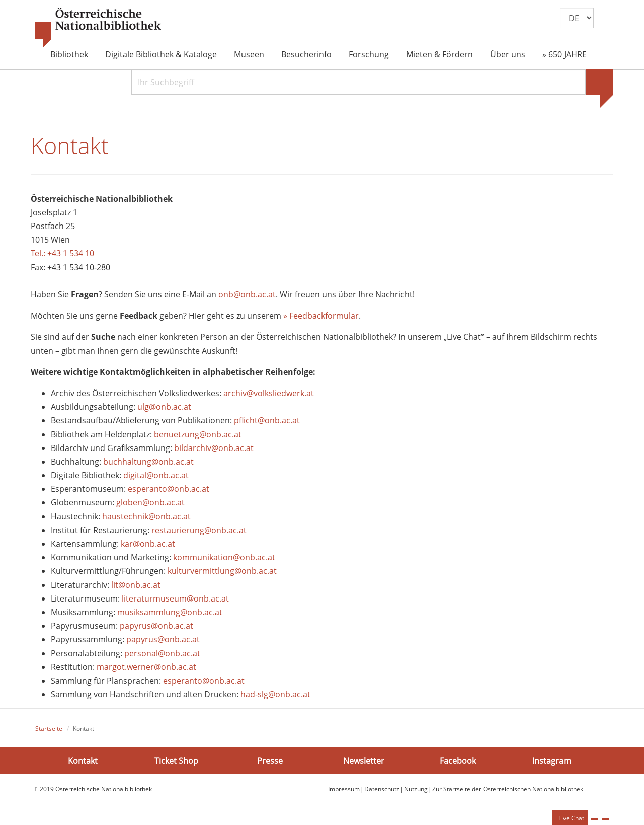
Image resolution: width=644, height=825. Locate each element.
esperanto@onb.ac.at (169, 489)
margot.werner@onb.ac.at (146, 667)
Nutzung (416, 789)
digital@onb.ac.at (156, 475)
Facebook (458, 761)
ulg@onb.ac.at (164, 407)
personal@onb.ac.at (162, 653)
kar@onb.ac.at (148, 544)
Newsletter (364, 761)
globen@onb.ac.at (150, 502)
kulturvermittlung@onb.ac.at (222, 571)
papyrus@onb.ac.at (156, 626)
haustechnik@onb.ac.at (146, 516)
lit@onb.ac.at (136, 585)
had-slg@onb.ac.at (275, 694)
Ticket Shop (176, 761)
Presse (270, 761)
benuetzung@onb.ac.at (198, 434)
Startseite (49, 729)
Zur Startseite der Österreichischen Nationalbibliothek (508, 789)
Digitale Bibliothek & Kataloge (161, 54)
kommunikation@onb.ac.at (224, 557)
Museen (249, 54)
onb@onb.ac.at (247, 294)
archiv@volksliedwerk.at (269, 393)
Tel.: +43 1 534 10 (62, 253)
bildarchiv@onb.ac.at (214, 448)
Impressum (344, 789)
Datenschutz (382, 789)
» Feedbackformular (321, 316)
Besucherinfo (306, 54)
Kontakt (83, 761)
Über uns (508, 54)
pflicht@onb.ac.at (268, 420)
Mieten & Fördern (439, 54)
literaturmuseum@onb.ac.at (175, 598)
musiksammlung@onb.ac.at (170, 612)
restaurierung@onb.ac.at (199, 530)
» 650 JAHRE (565, 54)
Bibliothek (69, 54)
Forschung (369, 54)
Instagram (552, 761)
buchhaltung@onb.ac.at (148, 462)
